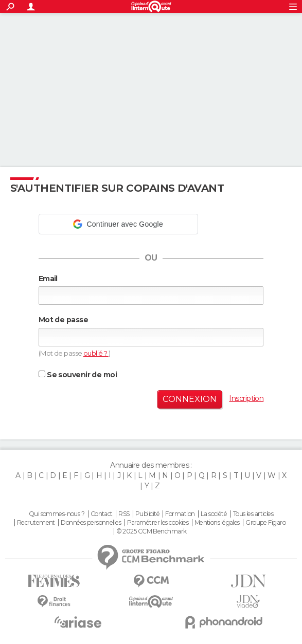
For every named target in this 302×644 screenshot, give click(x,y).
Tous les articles (253, 514)
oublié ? (96, 353)
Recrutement (36, 523)
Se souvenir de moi (78, 375)
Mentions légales (217, 523)
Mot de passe (63, 320)
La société (214, 514)
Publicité (147, 514)
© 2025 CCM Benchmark (152, 531)
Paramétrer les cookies (158, 523)
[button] (118, 224)
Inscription (246, 398)
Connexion (190, 399)
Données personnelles (91, 523)
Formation (180, 514)
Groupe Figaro (265, 523)
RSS (124, 514)
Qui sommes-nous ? (57, 514)
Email (48, 279)
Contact (102, 514)
